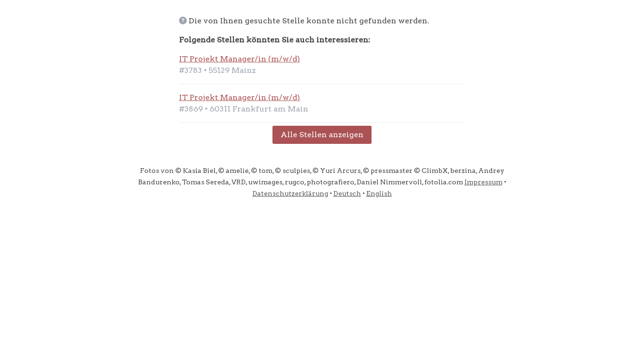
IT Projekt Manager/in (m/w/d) (240, 59)
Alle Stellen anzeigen (322, 135)
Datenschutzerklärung (290, 193)
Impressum (483, 182)
